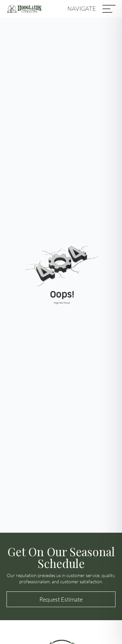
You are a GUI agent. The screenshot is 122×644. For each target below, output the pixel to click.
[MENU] (109, 9)
